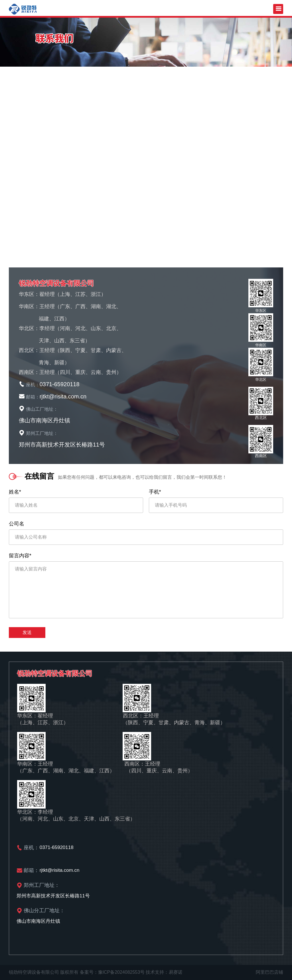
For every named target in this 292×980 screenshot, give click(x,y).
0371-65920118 (60, 384)
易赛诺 (176, 972)
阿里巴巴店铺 (269, 972)
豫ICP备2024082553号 (121, 972)
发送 (27, 632)
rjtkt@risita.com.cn (63, 396)
